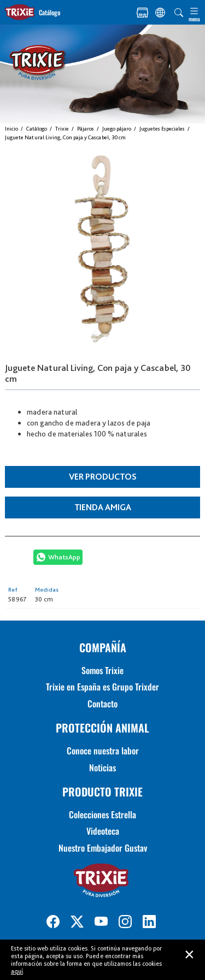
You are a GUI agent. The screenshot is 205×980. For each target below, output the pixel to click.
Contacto (102, 704)
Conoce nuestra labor (103, 751)
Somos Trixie (102, 670)
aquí (17, 971)
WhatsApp (64, 557)
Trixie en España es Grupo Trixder (102, 687)
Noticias (102, 768)
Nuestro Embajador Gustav (103, 848)
